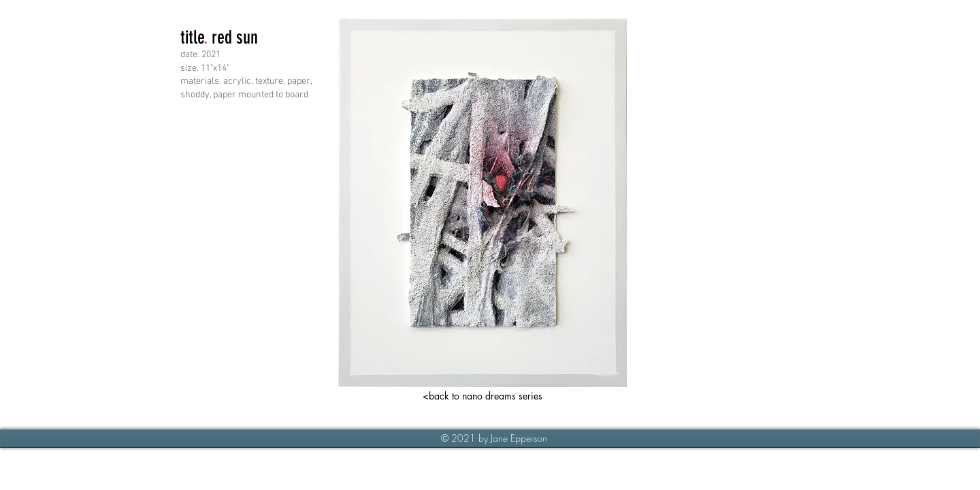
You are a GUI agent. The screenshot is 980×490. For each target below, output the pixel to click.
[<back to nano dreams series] (483, 396)
